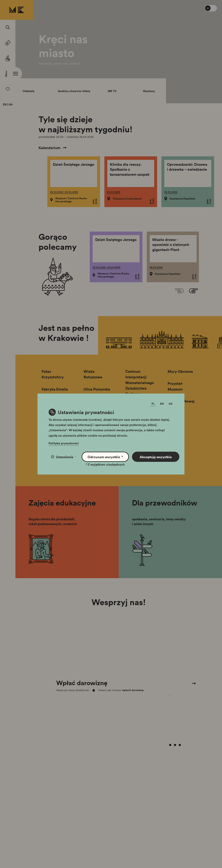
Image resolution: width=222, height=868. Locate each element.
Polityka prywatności (64, 443)
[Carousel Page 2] (170, 700)
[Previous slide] (179, 291)
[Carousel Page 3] (175, 700)
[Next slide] (193, 291)
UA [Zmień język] (171, 403)
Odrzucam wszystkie (105, 457)
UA (11, 105)
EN (5, 105)
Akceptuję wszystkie (156, 457)
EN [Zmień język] (162, 403)
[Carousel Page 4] (180, 700)
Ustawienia (64, 457)
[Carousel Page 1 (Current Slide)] (165, 700)
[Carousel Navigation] (119, 655)
